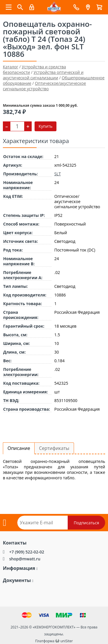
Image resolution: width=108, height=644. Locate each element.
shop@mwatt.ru (25, 559)
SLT (58, 174)
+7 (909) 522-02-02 (27, 552)
